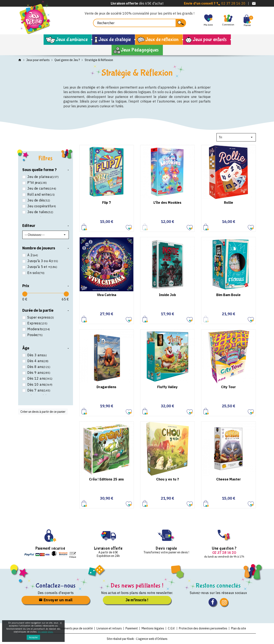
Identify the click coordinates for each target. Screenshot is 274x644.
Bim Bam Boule (228, 295)
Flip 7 (107, 203)
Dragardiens (106, 387)
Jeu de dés (38, 200)
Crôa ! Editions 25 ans (106, 479)
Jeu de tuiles (40, 212)
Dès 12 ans (39, 378)
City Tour (228, 387)
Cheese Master (229, 479)
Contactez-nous (56, 586)
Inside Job (167, 295)
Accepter (33, 637)
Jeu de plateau (43, 177)
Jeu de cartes (41, 188)
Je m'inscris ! (137, 600)
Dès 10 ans (39, 385)
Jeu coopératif (41, 206)
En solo (36, 273)
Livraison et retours (109, 628)
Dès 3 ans (37, 355)
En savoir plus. (46, 632)
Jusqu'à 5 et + (42, 267)
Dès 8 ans (38, 367)
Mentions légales (153, 628)
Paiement (132, 628)
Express (37, 323)
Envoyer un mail (56, 600)
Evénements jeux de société (75, 628)
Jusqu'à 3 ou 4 (42, 261)
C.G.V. (172, 628)
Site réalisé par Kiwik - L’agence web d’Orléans (137, 639)
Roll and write (41, 194)
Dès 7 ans (38, 390)
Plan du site (239, 628)
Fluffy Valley (167, 387)
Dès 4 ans (38, 361)
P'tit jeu (37, 183)
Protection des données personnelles (203, 628)
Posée (35, 335)
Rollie (229, 203)
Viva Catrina (107, 295)
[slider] (25, 294)
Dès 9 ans (38, 373)
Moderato (38, 329)
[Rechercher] (140, 23)
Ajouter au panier (84, 227)
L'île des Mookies (167, 203)
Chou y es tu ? (168, 479)
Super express (40, 317)
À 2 (32, 255)
